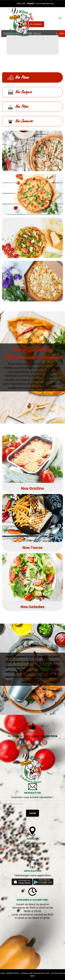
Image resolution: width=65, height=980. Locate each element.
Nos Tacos (32, 548)
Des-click (45, 973)
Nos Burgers (20, 92)
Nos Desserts (20, 121)
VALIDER (32, 813)
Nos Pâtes (18, 107)
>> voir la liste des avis (44, 3)
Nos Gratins (32, 488)
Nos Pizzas (18, 78)
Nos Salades (33, 607)
